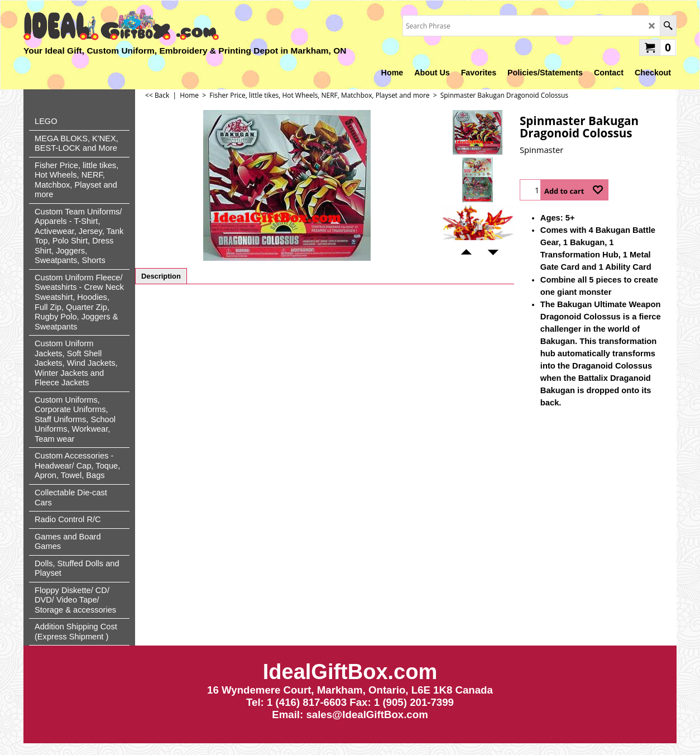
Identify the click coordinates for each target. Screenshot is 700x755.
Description (161, 276)
